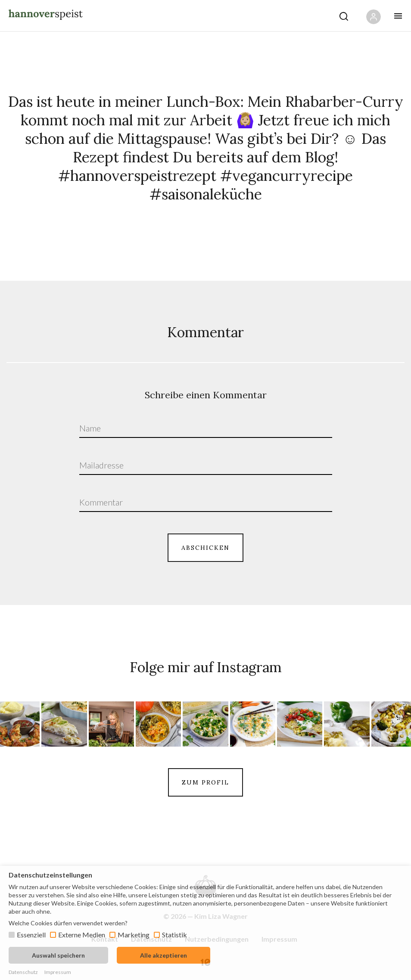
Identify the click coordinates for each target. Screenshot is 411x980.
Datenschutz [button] (23, 972)
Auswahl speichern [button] (58, 955)
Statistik (174, 935)
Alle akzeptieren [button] (163, 955)
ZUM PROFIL (205, 782)
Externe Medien (82, 935)
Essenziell (31, 935)
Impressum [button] (58, 972)
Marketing (134, 935)
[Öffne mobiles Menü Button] (398, 16)
